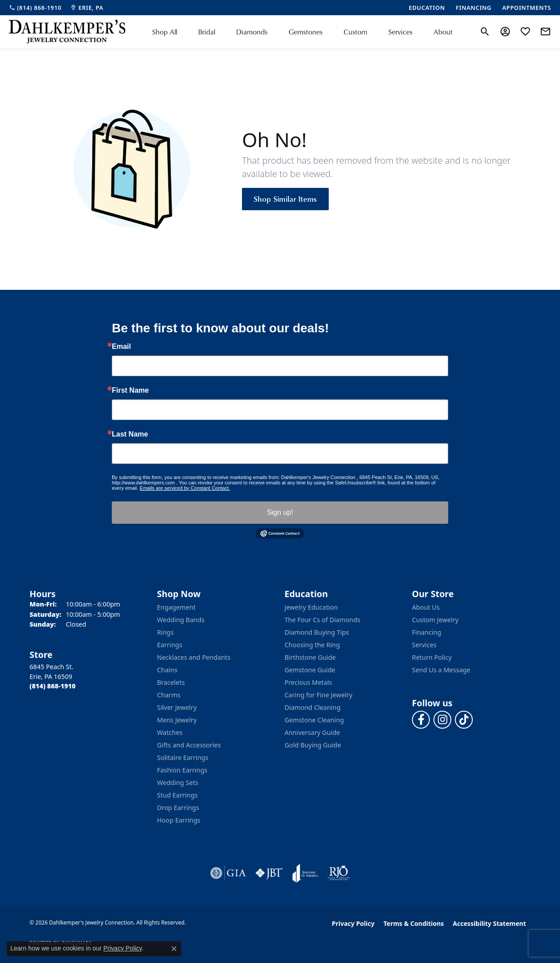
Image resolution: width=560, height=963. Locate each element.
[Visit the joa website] (305, 873)
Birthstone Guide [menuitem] (310, 657)
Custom (355, 32)
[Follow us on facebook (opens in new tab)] (421, 720)
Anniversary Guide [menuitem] (312, 732)
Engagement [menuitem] (176, 607)
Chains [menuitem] (167, 670)
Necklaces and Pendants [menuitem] (194, 657)
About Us (426, 607)
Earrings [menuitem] (170, 645)
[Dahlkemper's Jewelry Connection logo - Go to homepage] (67, 32)
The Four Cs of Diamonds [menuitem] (322, 620)
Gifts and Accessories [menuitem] (189, 745)
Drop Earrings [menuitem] (178, 808)
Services (400, 32)
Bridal (207, 32)
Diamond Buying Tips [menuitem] (317, 632)
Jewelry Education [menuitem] (311, 607)
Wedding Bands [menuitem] (181, 620)
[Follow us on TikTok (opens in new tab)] (464, 720)
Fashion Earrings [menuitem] (182, 770)
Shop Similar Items (285, 199)
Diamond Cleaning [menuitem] (312, 707)
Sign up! (280, 512)
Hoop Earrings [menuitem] (179, 820)
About (443, 32)
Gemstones (305, 32)
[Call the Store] (53, 686)
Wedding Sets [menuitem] (178, 783)
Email (121, 347)
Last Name (130, 434)
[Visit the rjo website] (339, 873)
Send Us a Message (441, 670)
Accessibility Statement (489, 923)
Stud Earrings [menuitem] (177, 795)
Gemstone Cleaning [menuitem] (314, 720)
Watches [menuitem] (170, 732)
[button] (485, 32)
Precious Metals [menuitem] (308, 682)
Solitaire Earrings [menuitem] (183, 757)
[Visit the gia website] (228, 873)
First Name (130, 390)
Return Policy (432, 657)
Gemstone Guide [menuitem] (310, 670)
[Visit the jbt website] (269, 873)
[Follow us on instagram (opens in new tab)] (442, 720)
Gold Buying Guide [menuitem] (313, 745)
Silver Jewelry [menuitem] (177, 707)
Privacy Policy (353, 923)
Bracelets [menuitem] (171, 682)
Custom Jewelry (435, 620)
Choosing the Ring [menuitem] (312, 645)
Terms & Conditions (414, 923)
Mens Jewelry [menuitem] (177, 720)
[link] (35, 8)
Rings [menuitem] (165, 632)
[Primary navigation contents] (302, 32)
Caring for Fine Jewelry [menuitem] (318, 695)
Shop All (165, 32)
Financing (426, 632)
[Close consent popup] (174, 949)
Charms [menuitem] (169, 695)
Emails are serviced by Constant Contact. (185, 488)
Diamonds (252, 32)
